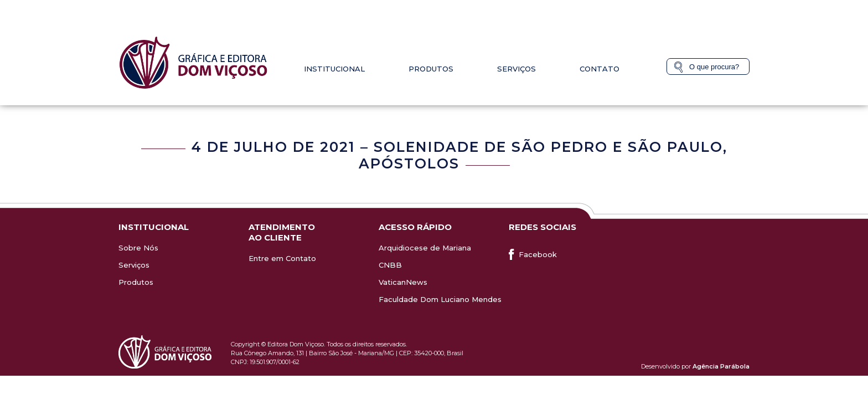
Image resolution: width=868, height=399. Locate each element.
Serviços (516, 69)
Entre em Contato (282, 258)
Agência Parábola (721, 366)
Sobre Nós (138, 248)
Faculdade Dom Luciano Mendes (440, 299)
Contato (600, 69)
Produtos (431, 69)
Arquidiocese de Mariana (425, 248)
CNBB (390, 265)
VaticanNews (403, 282)
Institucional (334, 69)
